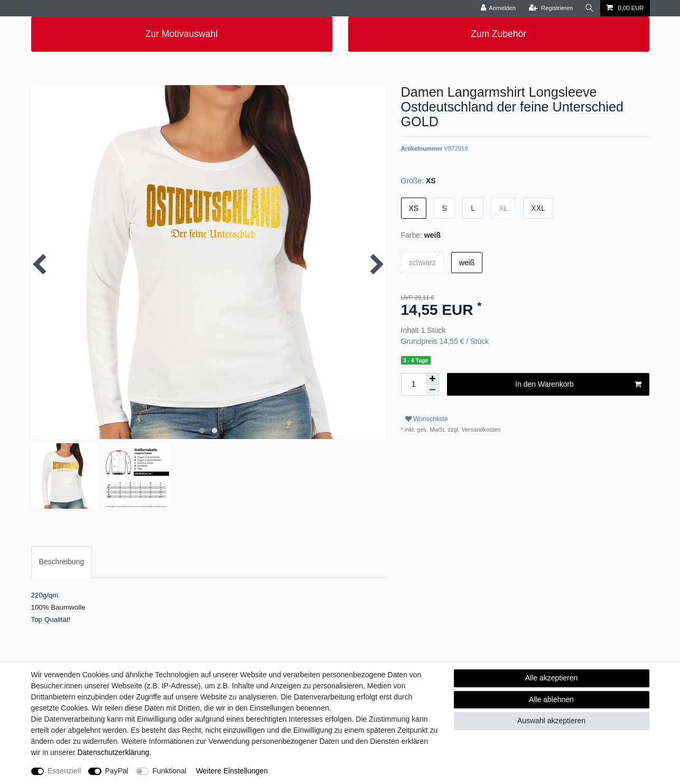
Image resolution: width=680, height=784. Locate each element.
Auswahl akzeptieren (551, 721)
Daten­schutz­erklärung (113, 752)
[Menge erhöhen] (433, 379)
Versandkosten (480, 430)
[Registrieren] (551, 8)
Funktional (169, 771)
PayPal (117, 771)
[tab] (62, 562)
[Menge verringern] (433, 390)
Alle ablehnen (551, 699)
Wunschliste (427, 419)
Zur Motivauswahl (181, 34)
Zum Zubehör (499, 34)
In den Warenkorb (578, 385)
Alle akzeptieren (552, 678)
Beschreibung (62, 562)
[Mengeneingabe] (414, 384)
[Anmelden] (498, 8)
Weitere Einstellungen (232, 771)
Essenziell (64, 771)
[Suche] (590, 8)
